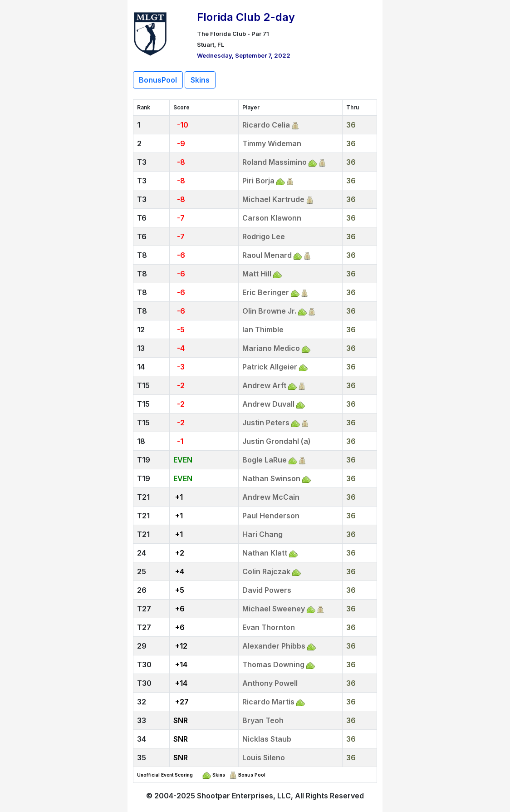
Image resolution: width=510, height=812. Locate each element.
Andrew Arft (264, 385)
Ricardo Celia (266, 125)
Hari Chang (262, 534)
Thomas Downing (273, 664)
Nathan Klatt (265, 553)
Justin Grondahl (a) (277, 441)
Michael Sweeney (274, 609)
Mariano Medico (271, 348)
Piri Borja (258, 181)
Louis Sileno (264, 758)
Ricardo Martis (268, 702)
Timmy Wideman (272, 143)
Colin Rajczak (266, 571)
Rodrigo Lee (264, 236)
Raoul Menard (267, 255)
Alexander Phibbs (274, 646)
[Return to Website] (150, 33)
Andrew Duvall (268, 404)
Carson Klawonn (272, 218)
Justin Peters (266, 423)
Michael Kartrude (273, 199)
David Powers (267, 590)
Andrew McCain (271, 497)
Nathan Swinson (271, 478)
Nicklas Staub (267, 739)
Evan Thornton (269, 627)
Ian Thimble (263, 330)
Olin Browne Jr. (269, 311)
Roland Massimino (275, 162)
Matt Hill (257, 274)
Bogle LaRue (265, 460)
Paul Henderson (271, 516)
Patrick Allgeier (270, 367)
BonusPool (158, 80)
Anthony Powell (270, 683)
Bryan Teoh (263, 720)
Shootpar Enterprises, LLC (244, 796)
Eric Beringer (266, 292)
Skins (200, 80)
